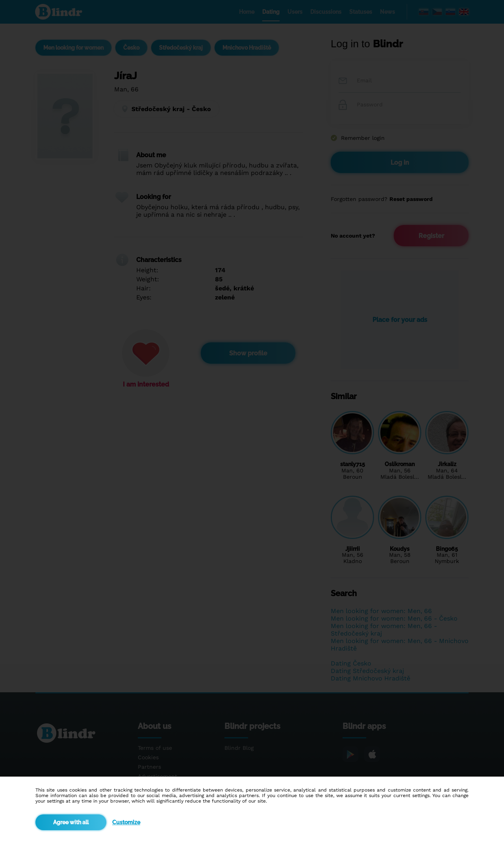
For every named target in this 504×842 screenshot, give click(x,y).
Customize (126, 822)
